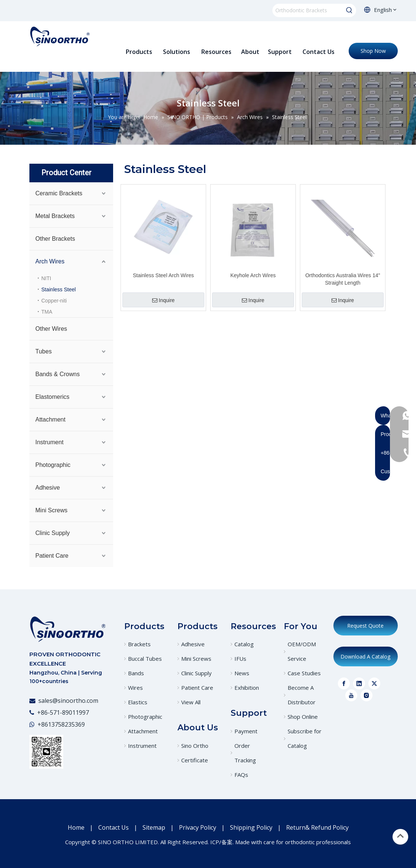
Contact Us (113, 827)
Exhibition (247, 688)
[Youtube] (351, 695)
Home (76, 827)
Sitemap (154, 827)
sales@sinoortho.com (68, 701)
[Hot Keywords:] (349, 10)
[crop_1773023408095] (68, 629)
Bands (136, 673)
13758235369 (66, 724)
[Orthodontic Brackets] (308, 10)
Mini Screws (51, 510)
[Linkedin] (359, 683)
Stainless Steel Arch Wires (163, 275)
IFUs (240, 659)
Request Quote (365, 626)
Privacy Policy (198, 827)
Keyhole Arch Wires (253, 275)
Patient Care (52, 556)
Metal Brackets (55, 216)
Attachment (50, 419)
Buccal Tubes (145, 659)
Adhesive (48, 488)
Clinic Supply (52, 533)
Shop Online (303, 717)
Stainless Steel (59, 289)
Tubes (44, 351)
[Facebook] (344, 683)
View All (191, 702)
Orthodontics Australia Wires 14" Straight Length (343, 279)
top (400, 836)
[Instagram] (367, 695)
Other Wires (51, 329)
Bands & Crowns (57, 374)
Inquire (164, 300)
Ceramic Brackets (59, 193)
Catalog (244, 644)
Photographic (53, 465)
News (242, 673)
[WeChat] (46, 752)
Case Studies (304, 673)
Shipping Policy (251, 827)
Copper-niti (54, 301)
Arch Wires (50, 261)
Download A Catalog (365, 656)
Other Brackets (55, 239)
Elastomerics (52, 397)
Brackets (139, 644)
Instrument (49, 442)
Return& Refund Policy (317, 827)
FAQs (241, 775)
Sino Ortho (195, 746)
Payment (246, 731)
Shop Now (373, 51)
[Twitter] (374, 683)
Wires (135, 688)
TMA (47, 312)
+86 (43, 724)
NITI (46, 278)
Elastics (138, 702)
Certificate (195, 760)
